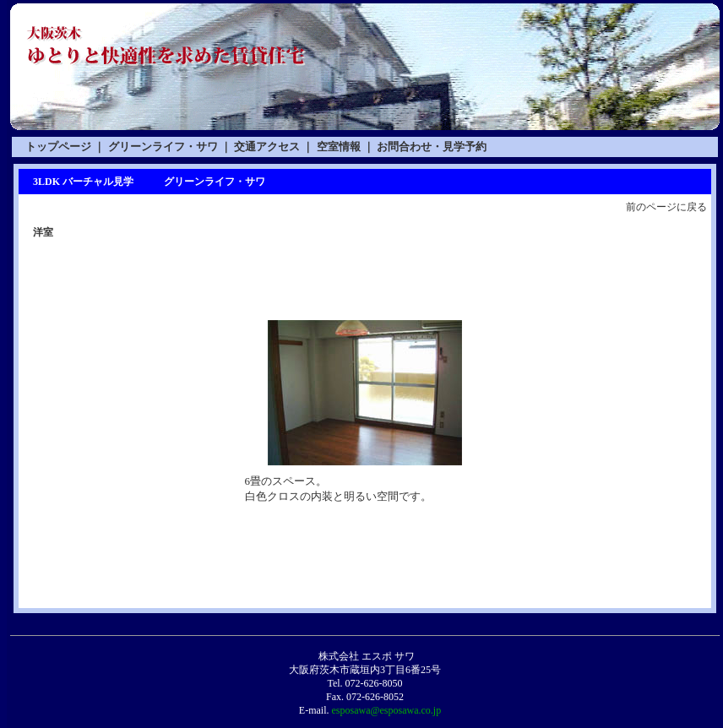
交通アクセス (267, 147)
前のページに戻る (666, 207)
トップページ (58, 147)
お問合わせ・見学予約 (432, 147)
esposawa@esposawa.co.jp (386, 710)
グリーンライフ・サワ (163, 147)
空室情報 (339, 147)
